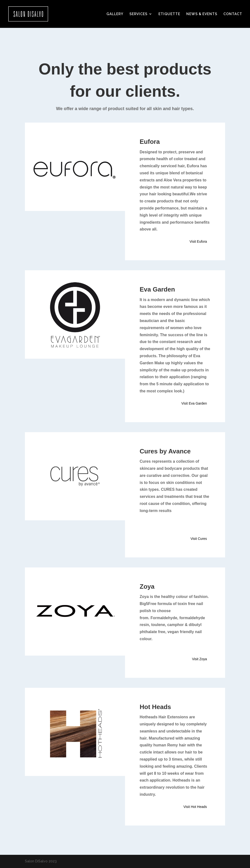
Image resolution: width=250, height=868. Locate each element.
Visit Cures (199, 539)
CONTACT (233, 14)
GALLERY (115, 14)
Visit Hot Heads (195, 807)
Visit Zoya (199, 659)
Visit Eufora (198, 241)
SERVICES (138, 14)
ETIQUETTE (169, 14)
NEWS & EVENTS (202, 14)
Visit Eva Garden (194, 403)
